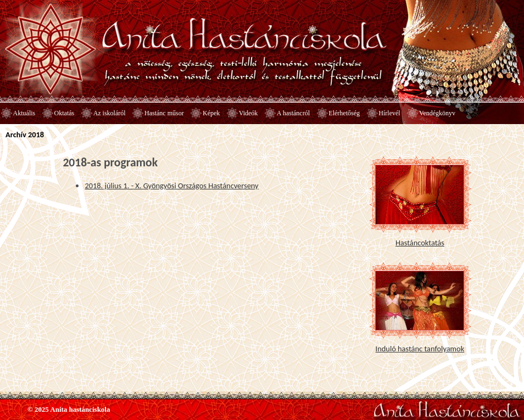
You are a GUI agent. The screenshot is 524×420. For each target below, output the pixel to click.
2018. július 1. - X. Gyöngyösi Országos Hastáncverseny (171, 186)
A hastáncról (293, 113)
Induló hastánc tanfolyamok (420, 349)
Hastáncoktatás (420, 243)
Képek (211, 113)
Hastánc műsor (164, 113)
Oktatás (65, 113)
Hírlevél (389, 113)
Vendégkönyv (437, 113)
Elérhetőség (344, 113)
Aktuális (24, 113)
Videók (249, 113)
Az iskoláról (110, 113)
